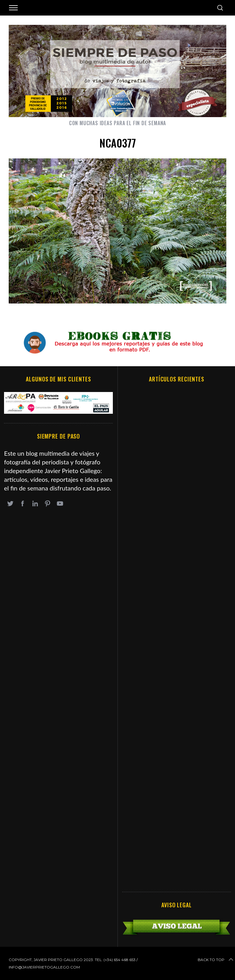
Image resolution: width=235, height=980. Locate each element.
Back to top (216, 960)
